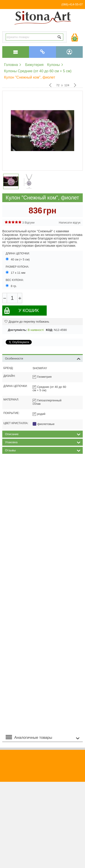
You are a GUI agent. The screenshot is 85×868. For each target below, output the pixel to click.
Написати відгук (70, 223)
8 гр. (12, 286)
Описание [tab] (43, 434)
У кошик (21, 311)
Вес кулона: (15, 280)
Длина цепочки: (18, 253)
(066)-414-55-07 (72, 4)
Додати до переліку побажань (27, 322)
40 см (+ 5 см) (18, 259)
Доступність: (17, 330)
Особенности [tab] (43, 358)
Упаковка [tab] (43, 442)
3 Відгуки (28, 223)
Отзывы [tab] (43, 450)
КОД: (50, 330)
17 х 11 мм (16, 273)
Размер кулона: (17, 267)
